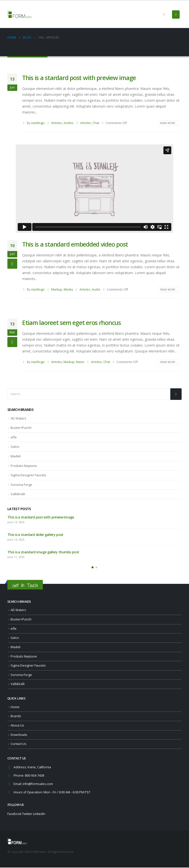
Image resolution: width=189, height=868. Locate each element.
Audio (96, 289)
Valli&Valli (18, 494)
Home (15, 707)
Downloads (19, 735)
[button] (93, 568)
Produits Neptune (24, 466)
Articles (57, 123)
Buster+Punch (21, 428)
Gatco (15, 447)
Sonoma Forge (21, 485)
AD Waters (18, 418)
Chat (96, 123)
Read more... (169, 123)
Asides (69, 123)
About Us (17, 726)
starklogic (38, 123)
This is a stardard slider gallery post (35, 535)
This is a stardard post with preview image (79, 78)
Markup (57, 289)
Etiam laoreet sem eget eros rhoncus (71, 322)
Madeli (16, 456)
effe (14, 437)
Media (68, 289)
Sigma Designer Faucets (28, 475)
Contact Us (18, 745)
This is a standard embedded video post (75, 244)
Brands (16, 717)
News (80, 362)
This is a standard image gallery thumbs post (43, 552)
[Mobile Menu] (176, 14)
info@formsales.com (38, 785)
